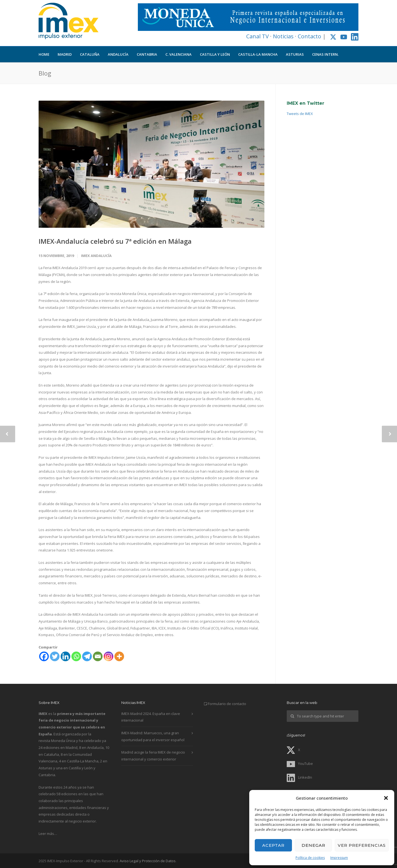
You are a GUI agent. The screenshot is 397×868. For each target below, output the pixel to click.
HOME (44, 54)
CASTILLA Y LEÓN (215, 54)
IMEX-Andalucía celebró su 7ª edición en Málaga (115, 241)
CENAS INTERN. (325, 54)
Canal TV (257, 36)
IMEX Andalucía (96, 256)
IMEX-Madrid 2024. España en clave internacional (151, 717)
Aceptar (273, 845)
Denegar (313, 845)
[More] (119, 656)
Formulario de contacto (227, 704)
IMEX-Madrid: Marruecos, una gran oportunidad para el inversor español (153, 736)
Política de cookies (310, 858)
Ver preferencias (362, 845)
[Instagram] (108, 656)
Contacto (309, 36)
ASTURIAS (295, 54)
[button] (386, 798)
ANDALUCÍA (118, 54)
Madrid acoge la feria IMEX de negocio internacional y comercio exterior (153, 756)
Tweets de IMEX (300, 114)
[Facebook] (44, 656)
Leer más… (48, 834)
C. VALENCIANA (179, 54)
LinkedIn (299, 777)
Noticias (283, 36)
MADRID (65, 54)
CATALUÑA (90, 54)
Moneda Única (63, 741)
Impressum (339, 858)
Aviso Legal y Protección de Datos (148, 861)
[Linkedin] (65, 656)
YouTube (300, 763)
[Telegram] (87, 656)
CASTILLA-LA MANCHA (258, 54)
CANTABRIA (147, 54)
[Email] (98, 656)
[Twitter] (55, 656)
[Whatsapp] (76, 656)
